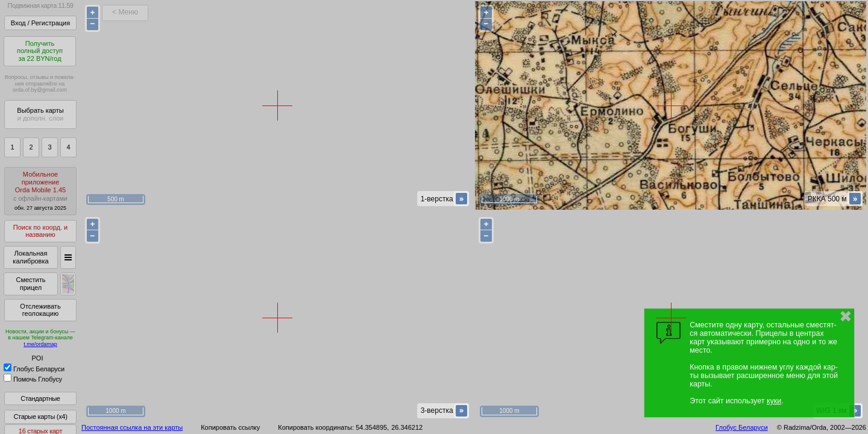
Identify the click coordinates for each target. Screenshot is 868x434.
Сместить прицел (30, 284)
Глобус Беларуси (34, 369)
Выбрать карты (40, 114)
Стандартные (40, 398)
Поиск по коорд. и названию (40, 231)
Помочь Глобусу (33, 379)
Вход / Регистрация (40, 23)
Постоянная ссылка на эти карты (132, 427)
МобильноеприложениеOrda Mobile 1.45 (40, 191)
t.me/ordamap (40, 344)
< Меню (125, 12)
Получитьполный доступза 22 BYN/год (40, 51)
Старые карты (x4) (40, 417)
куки (774, 401)
